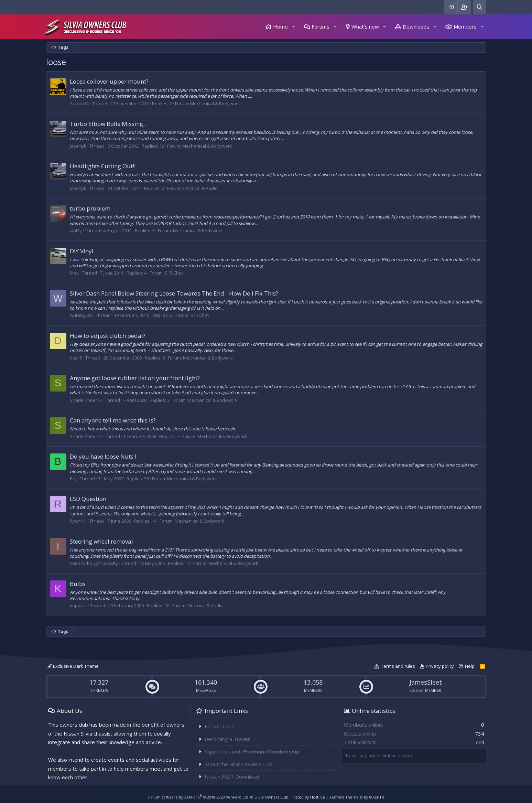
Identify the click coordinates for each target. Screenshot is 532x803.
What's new (365, 26)
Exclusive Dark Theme (73, 666)
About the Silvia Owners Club (238, 764)
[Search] (480, 7)
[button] (293, 27)
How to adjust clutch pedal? (108, 336)
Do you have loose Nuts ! (103, 456)
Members (465, 26)
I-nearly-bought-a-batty (94, 563)
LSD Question (88, 499)
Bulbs (78, 584)
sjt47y (76, 231)
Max (74, 273)
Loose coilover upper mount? (109, 81)
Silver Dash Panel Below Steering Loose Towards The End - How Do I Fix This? (174, 293)
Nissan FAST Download (232, 777)
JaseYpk (78, 146)
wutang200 (81, 315)
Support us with (252, 751)
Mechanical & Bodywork (215, 104)
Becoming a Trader (227, 739)
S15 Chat (174, 273)
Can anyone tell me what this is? (113, 420)
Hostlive (318, 797)
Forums (321, 26)
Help (470, 666)
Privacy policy (440, 666)
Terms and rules (398, 666)
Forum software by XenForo (199, 797)
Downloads (416, 26)
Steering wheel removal (101, 541)
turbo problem (90, 208)
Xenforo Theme (357, 797)
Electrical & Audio (200, 188)
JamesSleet (426, 682)
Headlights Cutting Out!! (103, 166)
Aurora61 (79, 104)
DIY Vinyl (82, 251)
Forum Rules (219, 726)
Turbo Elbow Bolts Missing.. (108, 124)
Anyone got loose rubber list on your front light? (135, 378)
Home (280, 26)
